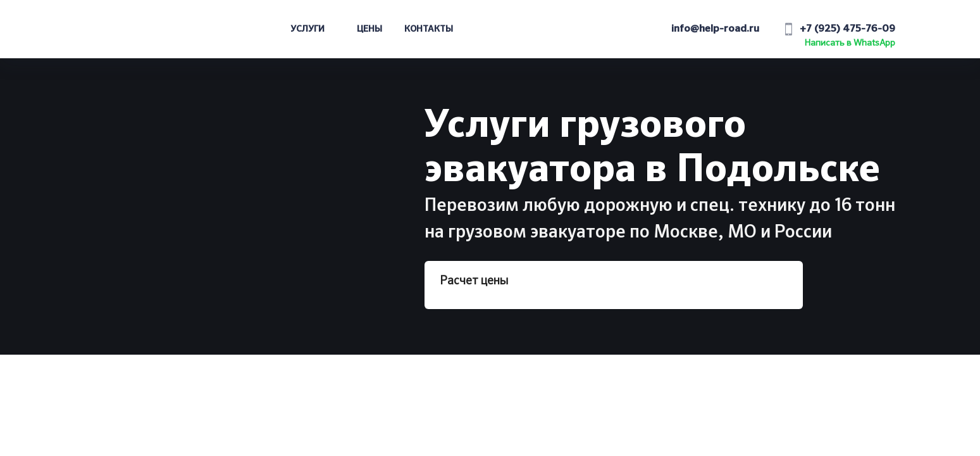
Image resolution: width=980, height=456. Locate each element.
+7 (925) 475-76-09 (847, 29)
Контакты (429, 29)
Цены (369, 29)
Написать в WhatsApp (850, 43)
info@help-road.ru (715, 29)
